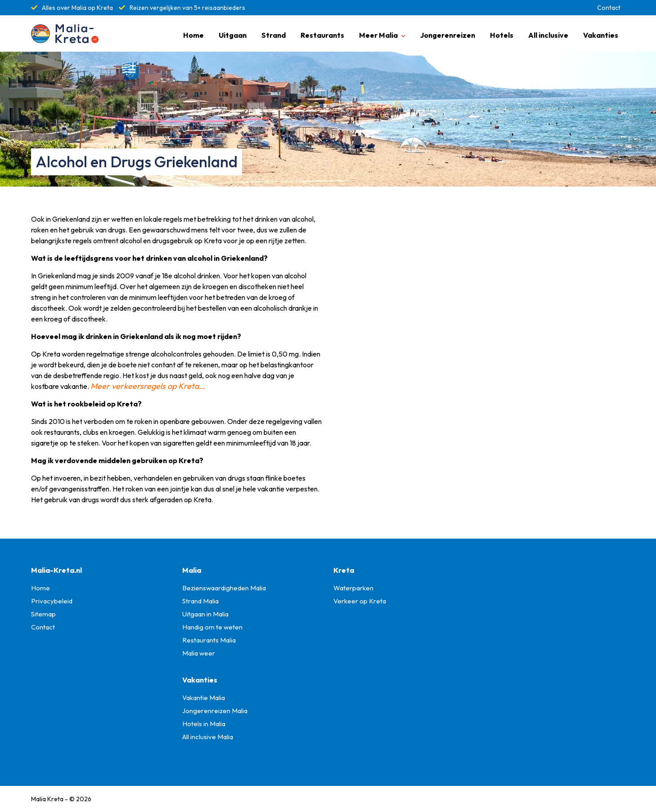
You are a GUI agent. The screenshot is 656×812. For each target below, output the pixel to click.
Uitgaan (233, 35)
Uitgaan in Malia (205, 614)
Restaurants (322, 35)
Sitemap (43, 614)
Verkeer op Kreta (360, 601)
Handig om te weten (212, 627)
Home (193, 35)
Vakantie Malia (204, 698)
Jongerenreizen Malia (215, 711)
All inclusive (548, 35)
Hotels (502, 35)
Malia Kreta (47, 799)
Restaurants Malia (209, 640)
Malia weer (199, 653)
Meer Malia (378, 35)
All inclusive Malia (208, 737)
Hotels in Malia (204, 724)
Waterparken (353, 588)
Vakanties (601, 35)
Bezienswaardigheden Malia (224, 588)
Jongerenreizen (448, 35)
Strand (274, 35)
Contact (609, 8)
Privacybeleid (52, 601)
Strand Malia (200, 601)
